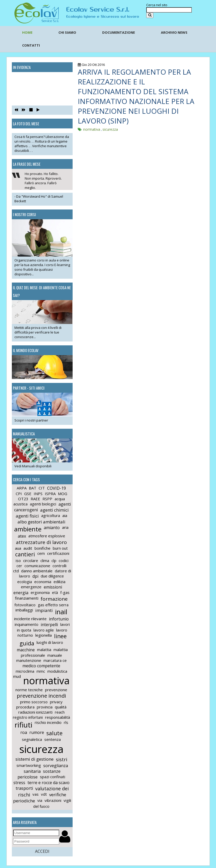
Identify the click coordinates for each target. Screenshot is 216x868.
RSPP (47, 499)
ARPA (22, 488)
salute (54, 733)
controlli (59, 566)
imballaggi (24, 610)
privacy (56, 702)
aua (18, 548)
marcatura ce (55, 660)
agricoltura (51, 515)
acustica (20, 504)
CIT (42, 488)
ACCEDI (42, 851)
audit (28, 548)
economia (43, 582)
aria (65, 527)
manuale (55, 655)
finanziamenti (27, 598)
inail (61, 612)
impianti (44, 610)
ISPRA (50, 494)
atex (22, 536)
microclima (25, 671)
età (55, 592)
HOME (27, 32)
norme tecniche (29, 690)
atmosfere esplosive (47, 536)
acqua (60, 499)
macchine (26, 650)
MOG (63, 494)
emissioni (53, 587)
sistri (62, 759)
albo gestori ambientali (41, 522)
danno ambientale (37, 571)
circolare (31, 560)
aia (65, 515)
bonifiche (42, 548)
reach (60, 712)
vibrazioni (53, 800)
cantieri (25, 554)
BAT (33, 488)
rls (66, 722)
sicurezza (41, 749)
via (40, 800)
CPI (19, 494)
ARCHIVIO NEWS (174, 32)
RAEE (35, 499)
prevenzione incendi (41, 696)
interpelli (49, 625)
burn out (60, 548)
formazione (54, 599)
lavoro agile (44, 630)
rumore (37, 732)
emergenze (31, 587)
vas (36, 794)
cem (41, 553)
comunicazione (37, 566)
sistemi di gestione (34, 759)
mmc (41, 671)
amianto (52, 528)
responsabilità (58, 717)
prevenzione (56, 690)
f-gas (65, 592)
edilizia (59, 582)
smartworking (29, 765)
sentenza (53, 739)
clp (54, 560)
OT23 (23, 499)
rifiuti (24, 725)
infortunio (59, 619)
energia (21, 593)
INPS (38, 494)
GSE (28, 494)
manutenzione (29, 660)
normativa (46, 680)
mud (17, 676)
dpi (35, 576)
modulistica (57, 671)
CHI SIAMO (67, 32)
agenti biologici (43, 504)
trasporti (24, 788)
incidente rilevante (30, 619)
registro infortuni (28, 717)
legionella (44, 635)
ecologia (25, 582)
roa (24, 732)
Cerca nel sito (157, 5)
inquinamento (27, 624)
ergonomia (40, 592)
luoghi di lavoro (50, 642)
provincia (45, 707)
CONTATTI (31, 45)
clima (45, 560)
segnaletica (32, 739)
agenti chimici (54, 510)
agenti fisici (27, 516)
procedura (25, 707)
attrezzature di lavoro (41, 542)
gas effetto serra (53, 605)
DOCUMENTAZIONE (119, 32)
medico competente (41, 666)
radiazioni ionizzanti (35, 712)
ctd (16, 571)
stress (19, 783)
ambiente (28, 529)
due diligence (52, 576)
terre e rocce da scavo (49, 783)
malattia (44, 650)
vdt (44, 794)
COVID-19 (57, 488)
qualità (61, 707)
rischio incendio (48, 722)
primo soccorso (34, 702)
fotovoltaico (25, 605)
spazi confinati (53, 777)
